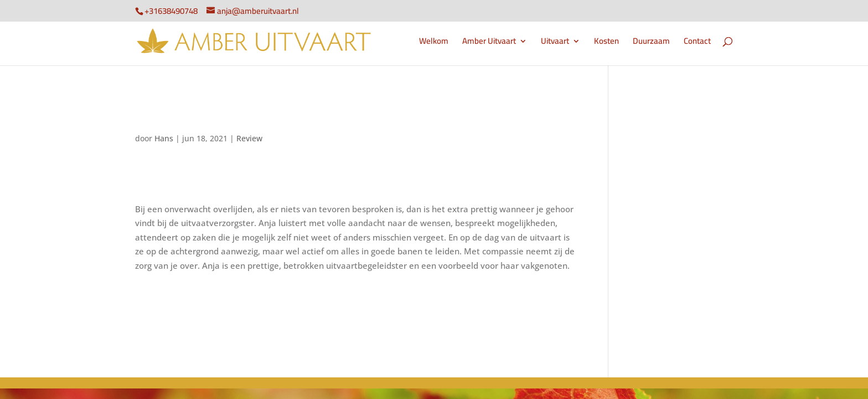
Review (249, 138)
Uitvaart (555, 43)
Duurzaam (651, 43)
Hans (164, 138)
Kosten (606, 43)
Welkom (434, 43)
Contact (697, 43)
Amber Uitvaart (489, 43)
